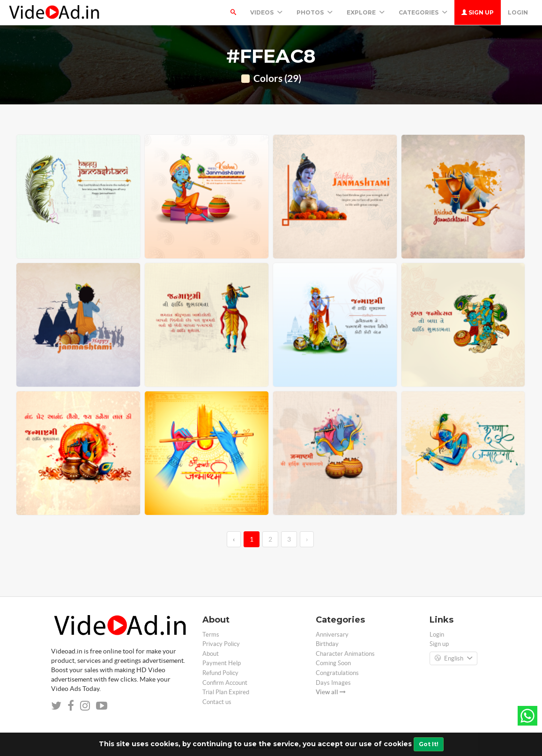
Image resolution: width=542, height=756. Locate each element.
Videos (266, 12)
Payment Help (222, 663)
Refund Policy (220, 673)
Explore (366, 12)
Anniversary (332, 635)
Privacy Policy (221, 644)
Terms (211, 635)
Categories (423, 12)
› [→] (307, 539)
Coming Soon (333, 663)
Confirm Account (225, 683)
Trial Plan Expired (226, 692)
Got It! (429, 744)
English (453, 659)
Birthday (327, 644)
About (211, 654)
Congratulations (337, 673)
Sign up (478, 12)
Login (518, 12)
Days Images (333, 683)
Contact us (217, 702)
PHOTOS (315, 12)
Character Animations (345, 654)
